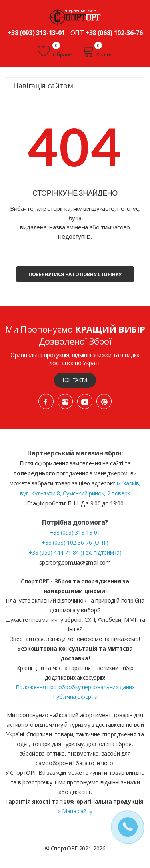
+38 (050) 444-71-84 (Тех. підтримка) (75, 552)
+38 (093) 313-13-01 (36, 33)
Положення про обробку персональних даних (75, 687)
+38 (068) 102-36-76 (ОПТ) (75, 542)
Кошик (97, 51)
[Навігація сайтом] (133, 86)
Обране (55, 51)
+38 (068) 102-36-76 (114, 33)
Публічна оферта (75, 697)
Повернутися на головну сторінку (75, 274)
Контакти (75, 380)
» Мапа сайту (75, 811)
